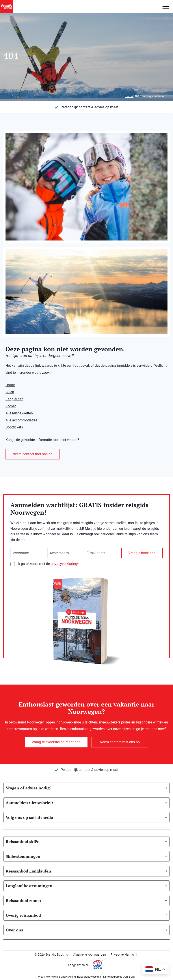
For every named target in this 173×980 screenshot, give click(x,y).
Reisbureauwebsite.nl (90, 977)
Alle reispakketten (19, 413)
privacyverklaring (64, 564)
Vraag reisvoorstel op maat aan (56, 742)
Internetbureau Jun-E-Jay (120, 977)
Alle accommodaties (21, 420)
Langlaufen (14, 399)
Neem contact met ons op (33, 454)
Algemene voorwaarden (90, 954)
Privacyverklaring (122, 954)
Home (129, 96)
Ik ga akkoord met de (48, 564)
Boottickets (14, 427)
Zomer (11, 406)
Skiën (10, 392)
